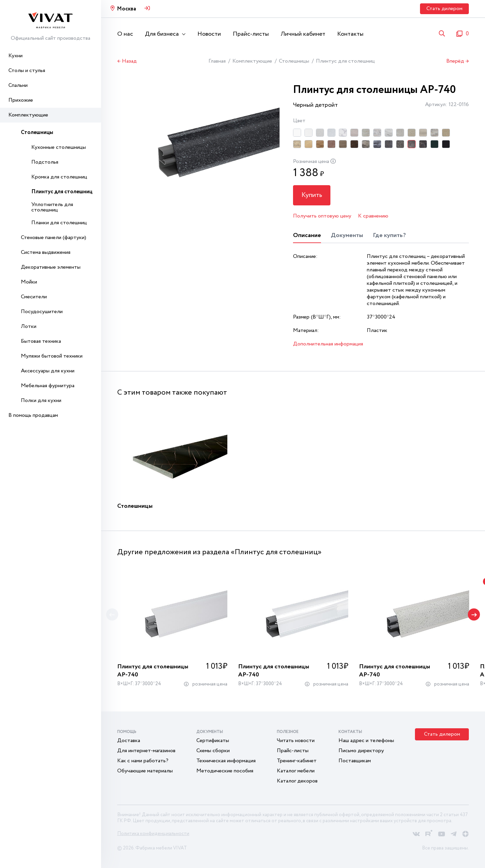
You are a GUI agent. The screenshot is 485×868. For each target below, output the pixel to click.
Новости (209, 34)
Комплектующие (28, 115)
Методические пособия (225, 771)
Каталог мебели (296, 771)
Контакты (350, 34)
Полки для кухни (41, 400)
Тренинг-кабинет (297, 761)
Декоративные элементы (51, 267)
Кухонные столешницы (59, 147)
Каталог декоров (297, 781)
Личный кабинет (303, 34)
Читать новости (296, 741)
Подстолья (45, 162)
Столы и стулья (27, 71)
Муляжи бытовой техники (52, 356)
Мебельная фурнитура (48, 386)
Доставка (129, 741)
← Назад (127, 61)
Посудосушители (42, 312)
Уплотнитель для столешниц (52, 207)
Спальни (18, 85)
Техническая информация (226, 761)
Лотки (29, 326)
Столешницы (37, 132)
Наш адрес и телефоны (366, 741)
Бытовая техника (41, 341)
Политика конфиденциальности (153, 834)
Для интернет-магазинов (146, 751)
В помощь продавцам (33, 415)
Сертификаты (213, 741)
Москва (126, 9)
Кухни (15, 56)
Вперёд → (458, 61)
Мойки (29, 282)
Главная (217, 61)
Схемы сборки (213, 751)
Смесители (34, 297)
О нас (125, 34)
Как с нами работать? (143, 761)
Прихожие (21, 100)
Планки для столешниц (59, 223)
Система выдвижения (46, 252)
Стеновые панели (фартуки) (54, 238)
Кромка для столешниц (59, 177)
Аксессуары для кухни (48, 371)
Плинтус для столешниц (62, 192)
